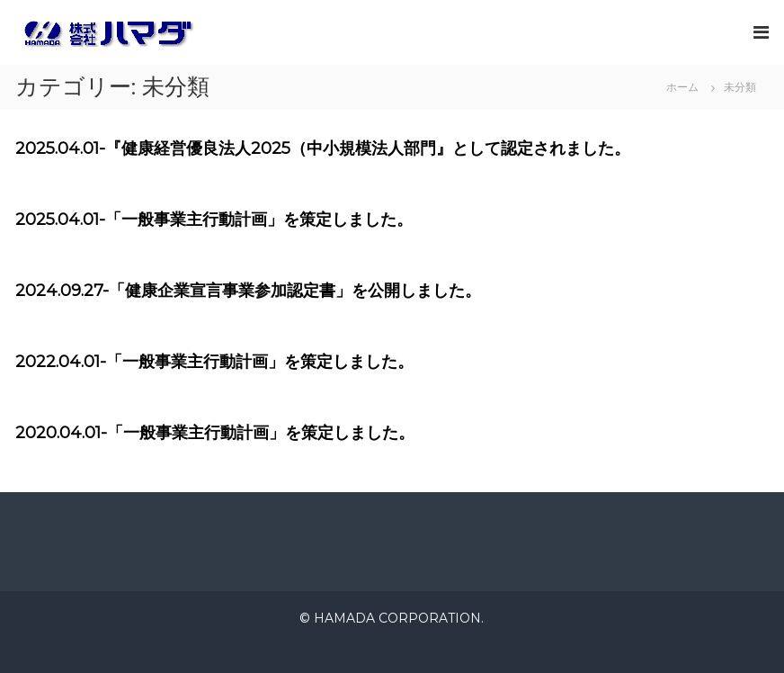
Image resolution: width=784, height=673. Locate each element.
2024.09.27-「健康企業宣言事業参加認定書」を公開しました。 (248, 291)
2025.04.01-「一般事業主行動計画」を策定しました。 (214, 220)
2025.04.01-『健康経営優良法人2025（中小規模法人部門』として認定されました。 (323, 148)
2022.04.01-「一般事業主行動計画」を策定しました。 (214, 362)
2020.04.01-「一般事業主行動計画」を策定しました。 (215, 433)
